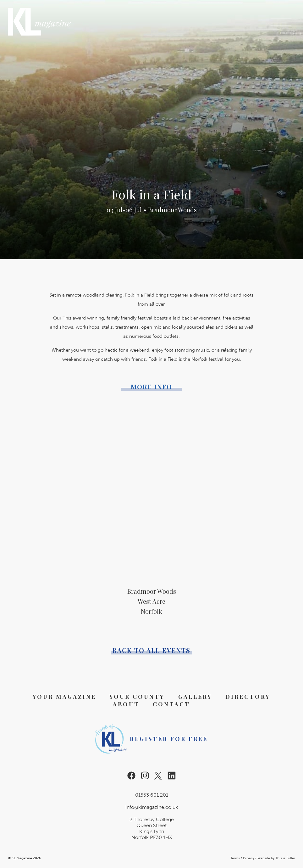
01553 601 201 (152, 795)
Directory (248, 697)
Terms (235, 858)
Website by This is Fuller (276, 858)
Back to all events (151, 650)
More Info (151, 387)
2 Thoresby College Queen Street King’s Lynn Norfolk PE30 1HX (152, 828)
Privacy (249, 858)
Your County (137, 697)
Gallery (195, 697)
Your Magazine (64, 697)
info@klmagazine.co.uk (152, 807)
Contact (171, 704)
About (126, 704)
